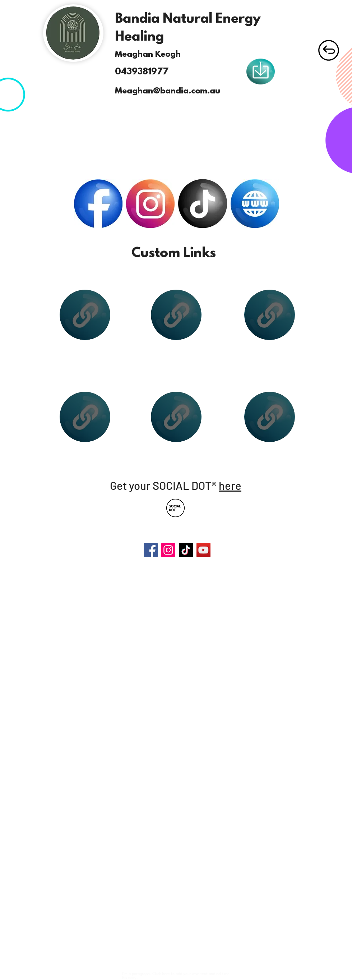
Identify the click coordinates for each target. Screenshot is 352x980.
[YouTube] (203, 550)
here (230, 485)
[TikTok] (186, 550)
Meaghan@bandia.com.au (168, 91)
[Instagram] (168, 550)
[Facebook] (151, 550)
